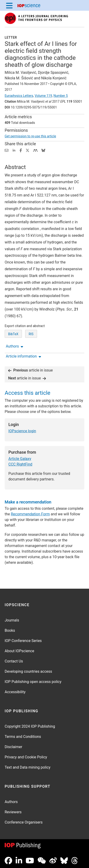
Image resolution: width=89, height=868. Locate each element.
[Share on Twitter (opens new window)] (27, 150)
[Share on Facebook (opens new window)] (21, 150)
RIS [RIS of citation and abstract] (31, 334)
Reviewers (13, 812)
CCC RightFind (20, 464)
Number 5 (60, 96)
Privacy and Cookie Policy (26, 757)
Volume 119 (43, 96)
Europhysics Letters (19, 96)
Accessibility (15, 692)
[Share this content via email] (7, 150)
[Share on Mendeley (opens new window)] (35, 150)
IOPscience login (22, 431)
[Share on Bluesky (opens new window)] (43, 150)
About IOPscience (19, 651)
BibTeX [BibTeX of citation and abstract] (13, 334)
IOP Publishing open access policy (33, 682)
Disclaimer (13, 747)
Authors (11, 802)
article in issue (31, 370)
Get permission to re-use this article (30, 136)
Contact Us (14, 661)
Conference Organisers (24, 822)
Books (10, 630)
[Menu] (9, 5)
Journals (12, 620)
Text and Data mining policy (27, 767)
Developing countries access (28, 671)
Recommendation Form (30, 514)
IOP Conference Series (23, 641)
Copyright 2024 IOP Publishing (30, 726)
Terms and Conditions (23, 737)
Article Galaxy (20, 459)
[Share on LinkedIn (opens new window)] (14, 150)
